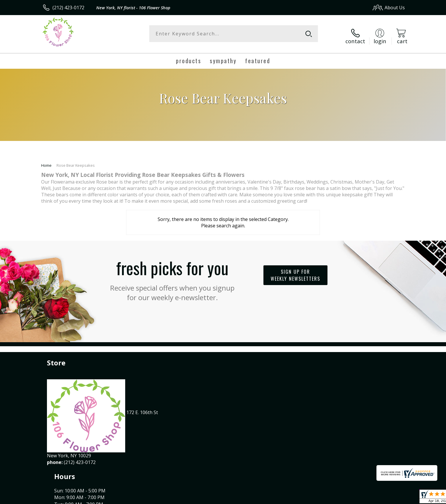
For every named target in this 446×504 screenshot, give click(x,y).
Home (46, 161)
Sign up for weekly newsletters (295, 271)
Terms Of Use (279, 498)
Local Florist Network (354, 498)
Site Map (389, 498)
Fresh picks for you (172, 274)
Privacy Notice (313, 498)
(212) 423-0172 (68, 8)
